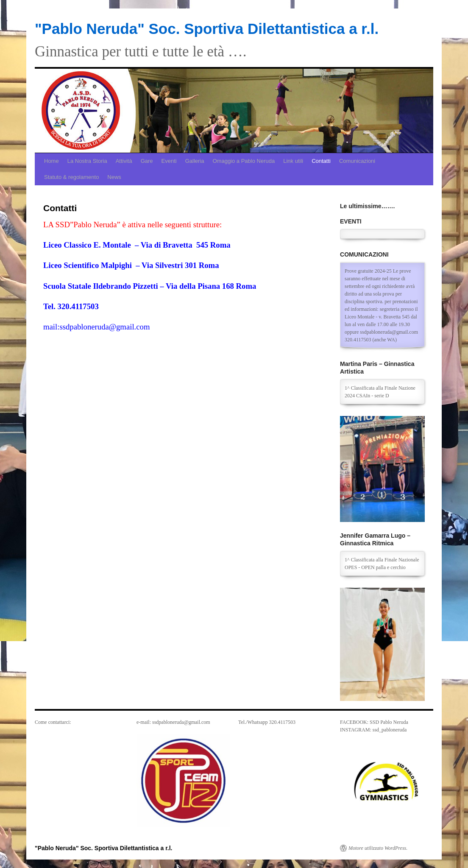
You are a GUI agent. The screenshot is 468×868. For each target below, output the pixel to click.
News (114, 177)
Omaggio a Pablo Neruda (244, 161)
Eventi (169, 161)
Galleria (195, 161)
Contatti (321, 161)
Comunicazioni (357, 161)
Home (52, 161)
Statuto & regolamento (71, 177)
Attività (124, 161)
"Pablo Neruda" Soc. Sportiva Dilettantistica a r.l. (207, 29)
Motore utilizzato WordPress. (378, 848)
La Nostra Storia (87, 161)
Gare (147, 161)
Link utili (293, 161)
